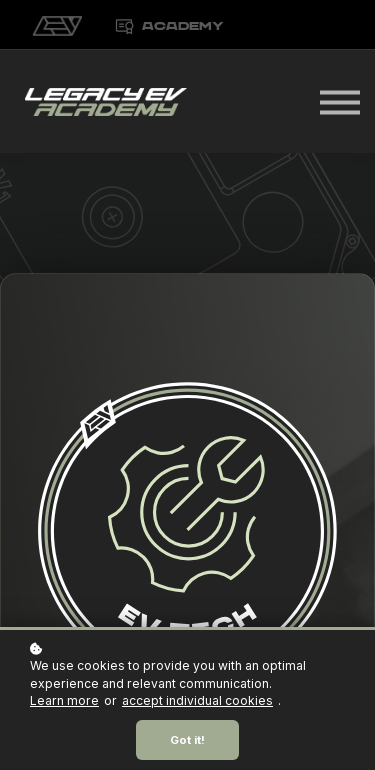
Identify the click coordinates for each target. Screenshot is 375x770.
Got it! (187, 740)
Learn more (64, 700)
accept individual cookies (197, 700)
